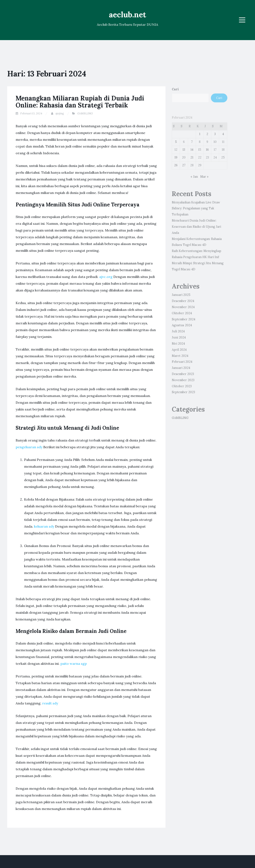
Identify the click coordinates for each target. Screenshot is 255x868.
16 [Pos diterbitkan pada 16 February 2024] (207, 150)
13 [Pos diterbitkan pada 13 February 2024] (184, 150)
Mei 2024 (178, 344)
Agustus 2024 (182, 325)
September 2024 (184, 319)
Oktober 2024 (182, 313)
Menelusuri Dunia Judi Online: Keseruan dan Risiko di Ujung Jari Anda (196, 227)
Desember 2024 (183, 301)
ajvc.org (106, 277)
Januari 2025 (181, 295)
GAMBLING (85, 113)
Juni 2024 (179, 337)
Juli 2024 (178, 331)
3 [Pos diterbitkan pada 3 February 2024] (215, 134)
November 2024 (183, 307)
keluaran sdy (44, 526)
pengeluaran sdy (29, 447)
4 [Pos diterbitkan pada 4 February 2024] (223, 134)
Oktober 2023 (182, 386)
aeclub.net (127, 15)
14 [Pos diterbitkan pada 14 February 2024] (192, 150)
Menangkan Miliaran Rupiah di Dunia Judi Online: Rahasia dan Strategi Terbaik (80, 102)
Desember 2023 (183, 374)
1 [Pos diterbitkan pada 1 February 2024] (200, 134)
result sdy (50, 703)
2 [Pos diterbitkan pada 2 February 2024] (207, 134)
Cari (175, 89)
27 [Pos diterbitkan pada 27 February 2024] (184, 165)
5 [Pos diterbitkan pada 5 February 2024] (176, 142)
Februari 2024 (182, 362)
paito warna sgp (74, 664)
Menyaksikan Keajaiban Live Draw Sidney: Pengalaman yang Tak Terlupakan (196, 209)
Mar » (204, 177)
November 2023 (183, 380)
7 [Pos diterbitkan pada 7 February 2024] (192, 142)
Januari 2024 (181, 368)
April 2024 (179, 350)
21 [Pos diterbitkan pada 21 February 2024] (192, 157)
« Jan (194, 177)
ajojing (60, 113)
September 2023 (183, 392)
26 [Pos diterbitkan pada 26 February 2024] (176, 165)
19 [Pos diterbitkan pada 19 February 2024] (176, 157)
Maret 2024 (180, 356)
